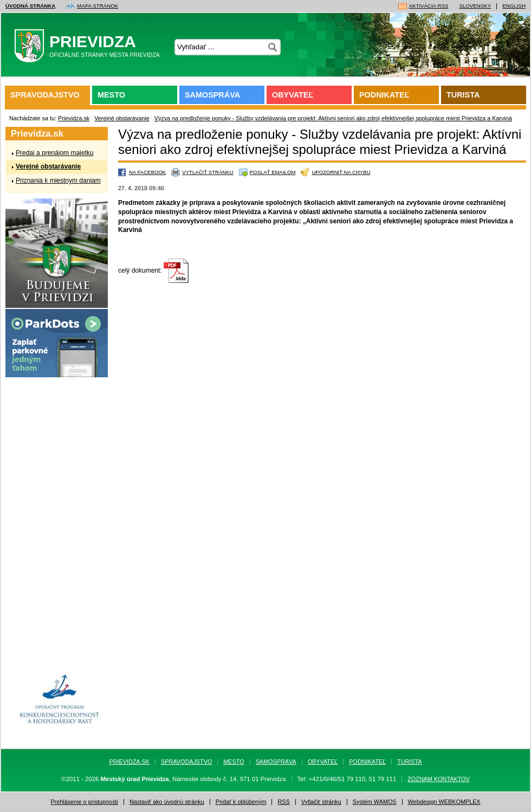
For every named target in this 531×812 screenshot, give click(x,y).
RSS (283, 802)
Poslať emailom (273, 172)
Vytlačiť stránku (208, 172)
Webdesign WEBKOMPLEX (444, 802)
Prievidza (90, 48)
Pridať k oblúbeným (241, 802)
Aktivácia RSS (429, 6)
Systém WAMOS (375, 802)
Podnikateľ (384, 95)
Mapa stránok (98, 6)
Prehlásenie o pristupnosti (84, 802)
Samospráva (212, 95)
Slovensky (475, 6)
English (514, 6)
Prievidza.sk (74, 118)
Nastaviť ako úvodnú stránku (167, 802)
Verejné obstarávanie (122, 118)
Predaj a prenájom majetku (54, 153)
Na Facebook (147, 172)
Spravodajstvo (45, 95)
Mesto (111, 95)
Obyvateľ (293, 95)
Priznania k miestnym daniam (58, 181)
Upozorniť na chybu (341, 172)
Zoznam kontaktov (439, 779)
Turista (463, 95)
